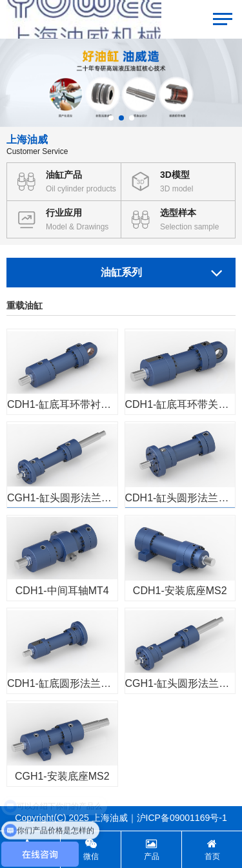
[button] (111, 118)
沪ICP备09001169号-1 (182, 818)
